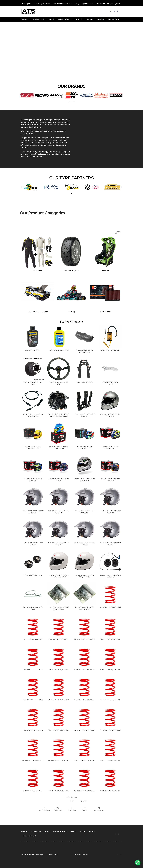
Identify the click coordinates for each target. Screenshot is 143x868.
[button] (21, 95)
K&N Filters (89, 19)
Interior (51, 19)
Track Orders (71, 809)
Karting (79, 19)
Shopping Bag (99, 809)
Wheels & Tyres (39, 19)
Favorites (85, 809)
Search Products (44, 809)
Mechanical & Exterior (65, 19)
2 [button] (73, 801)
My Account (58, 809)
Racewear (25, 19)
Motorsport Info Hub (114, 19)
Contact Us (100, 19)
